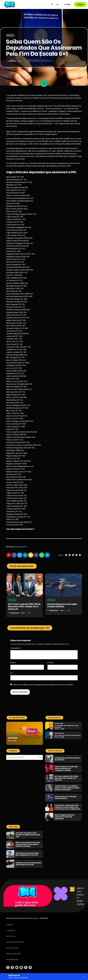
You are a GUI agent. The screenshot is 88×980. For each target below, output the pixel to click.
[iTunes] (17, 967)
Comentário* (16, 648)
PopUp (80, 4)
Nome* (13, 663)
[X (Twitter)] (8, 967)
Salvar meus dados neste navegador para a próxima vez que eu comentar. (43, 685)
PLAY (67, 4)
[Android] (30, 967)
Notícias (10, 35)
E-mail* (50, 663)
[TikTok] (12, 967)
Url (11, 673)
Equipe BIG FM (21, 547)
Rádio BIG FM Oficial (30, 918)
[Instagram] (21, 967)
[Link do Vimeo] (10, 4)
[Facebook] (26, 967)
